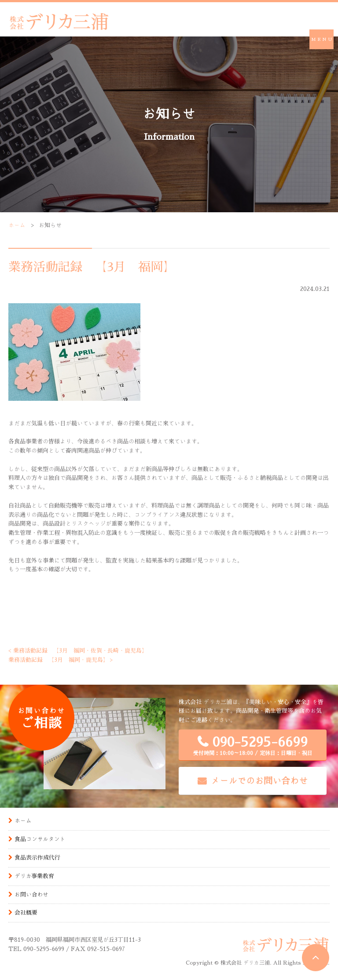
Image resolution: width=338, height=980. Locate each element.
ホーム (17, 225)
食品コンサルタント (40, 839)
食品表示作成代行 (37, 858)
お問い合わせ (32, 895)
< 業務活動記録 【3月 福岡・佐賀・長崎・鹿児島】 (78, 651)
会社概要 (26, 913)
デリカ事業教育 (35, 876)
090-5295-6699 (253, 746)
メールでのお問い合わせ (259, 780)
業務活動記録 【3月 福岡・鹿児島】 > (61, 660)
